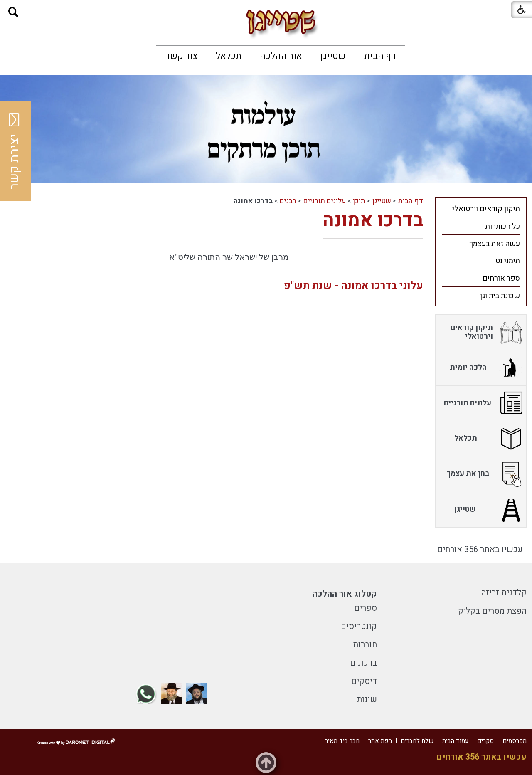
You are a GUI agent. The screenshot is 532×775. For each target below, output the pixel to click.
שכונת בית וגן (500, 296)
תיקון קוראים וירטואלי (486, 209)
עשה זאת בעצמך (495, 244)
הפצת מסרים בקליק (492, 611)
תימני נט (508, 261)
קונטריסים (359, 626)
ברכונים (363, 663)
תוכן (359, 201)
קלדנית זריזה (504, 593)
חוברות (365, 645)
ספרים (366, 608)
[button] (14, 12)
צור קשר (181, 56)
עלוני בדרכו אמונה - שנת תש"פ (353, 286)
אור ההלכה (281, 56)
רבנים (288, 201)
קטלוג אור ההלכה (345, 594)
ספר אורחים (501, 278)
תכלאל (229, 56)
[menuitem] (380, 56)
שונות (367, 700)
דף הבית (380, 56)
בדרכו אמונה (373, 220)
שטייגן (333, 56)
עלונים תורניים (325, 201)
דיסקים (364, 681)
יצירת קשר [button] (15, 151)
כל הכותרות (503, 226)
